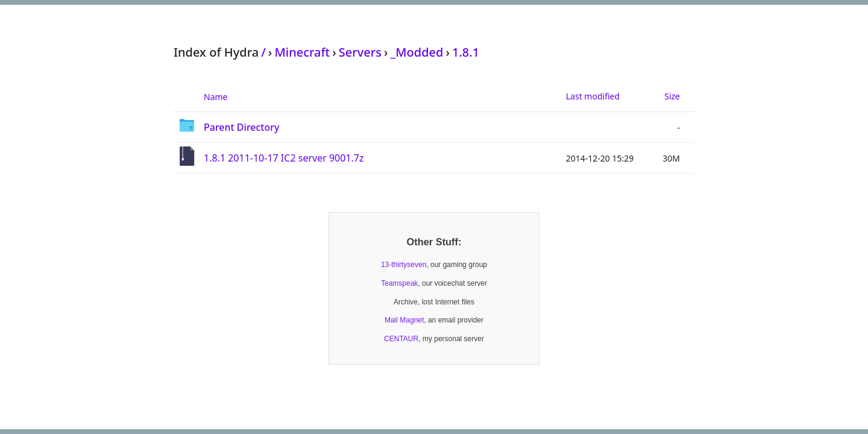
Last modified (593, 96)
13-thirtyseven (404, 265)
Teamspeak (399, 283)
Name (215, 97)
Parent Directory (242, 127)
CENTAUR (401, 339)
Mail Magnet (404, 320)
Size (672, 96)
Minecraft (302, 52)
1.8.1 (466, 52)
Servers (360, 52)
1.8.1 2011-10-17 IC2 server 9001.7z (284, 158)
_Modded (417, 52)
